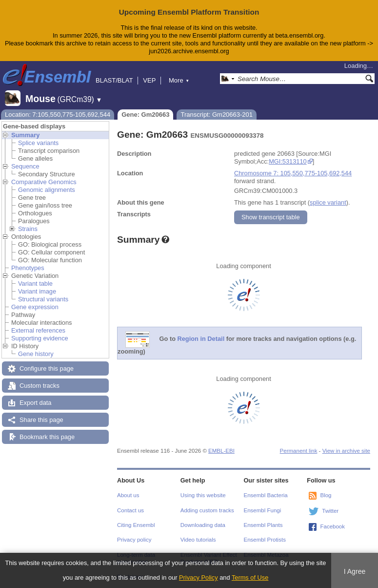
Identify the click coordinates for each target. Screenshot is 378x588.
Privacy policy (134, 540)
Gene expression (35, 307)
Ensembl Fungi (263, 510)
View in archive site (346, 451)
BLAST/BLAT (114, 80)
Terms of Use (250, 577)
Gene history (36, 354)
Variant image (37, 291)
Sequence (25, 166)
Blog (326, 495)
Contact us (130, 510)
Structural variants (43, 299)
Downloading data (203, 525)
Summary (25, 135)
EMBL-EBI (221, 451)
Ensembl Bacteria (266, 495)
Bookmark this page (47, 437)
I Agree (355, 571)
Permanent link (299, 451)
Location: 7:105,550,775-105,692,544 (58, 115)
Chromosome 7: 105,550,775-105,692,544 (293, 173)
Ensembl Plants (263, 525)
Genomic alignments (47, 190)
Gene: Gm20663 (145, 115)
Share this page (41, 420)
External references (38, 330)
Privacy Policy (199, 577)
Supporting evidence (40, 338)
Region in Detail (201, 339)
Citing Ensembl (136, 525)
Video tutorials (198, 540)
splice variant (328, 202)
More (179, 80)
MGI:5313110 (288, 161)
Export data (35, 403)
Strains (28, 229)
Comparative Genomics (44, 182)
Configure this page (47, 368)
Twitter (330, 511)
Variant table (35, 283)
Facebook (332, 526)
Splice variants (38, 143)
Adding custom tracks (207, 510)
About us (128, 495)
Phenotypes (28, 268)
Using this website (203, 495)
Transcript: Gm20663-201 (217, 115)
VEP (149, 80)
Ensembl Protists (265, 540)
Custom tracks (40, 386)
